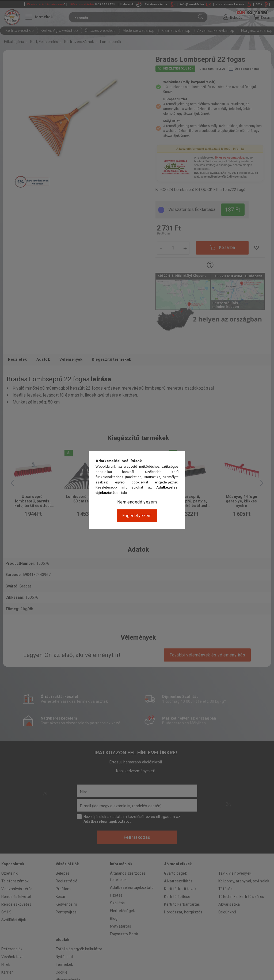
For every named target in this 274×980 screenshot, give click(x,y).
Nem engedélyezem (137, 502)
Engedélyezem (137, 516)
